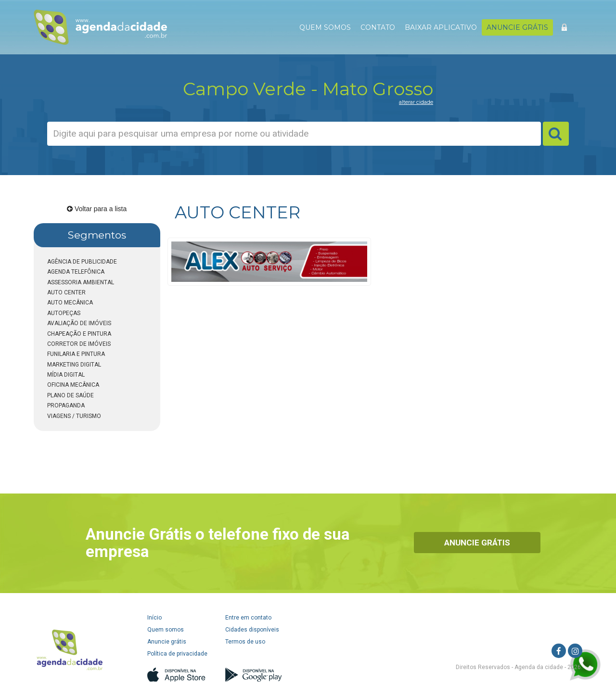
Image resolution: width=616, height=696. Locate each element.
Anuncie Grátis (477, 543)
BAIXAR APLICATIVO (441, 27)
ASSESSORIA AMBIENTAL (81, 282)
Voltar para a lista (97, 209)
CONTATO (378, 27)
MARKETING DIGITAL (74, 365)
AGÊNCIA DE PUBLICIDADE (82, 262)
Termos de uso (245, 642)
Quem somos (166, 630)
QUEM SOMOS (325, 27)
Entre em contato (248, 618)
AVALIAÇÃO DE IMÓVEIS (79, 323)
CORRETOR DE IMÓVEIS (79, 344)
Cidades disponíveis (252, 630)
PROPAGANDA (66, 405)
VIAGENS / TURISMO (74, 416)
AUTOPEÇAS (64, 313)
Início (154, 618)
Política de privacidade (177, 654)
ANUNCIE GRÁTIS (517, 27)
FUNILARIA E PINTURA (76, 354)
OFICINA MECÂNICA (73, 385)
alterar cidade (416, 102)
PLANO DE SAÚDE (71, 395)
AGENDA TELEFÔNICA (76, 272)
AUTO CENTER (66, 292)
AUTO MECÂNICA (70, 303)
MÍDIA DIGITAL (66, 375)
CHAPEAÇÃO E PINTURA (79, 334)
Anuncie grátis (167, 642)
